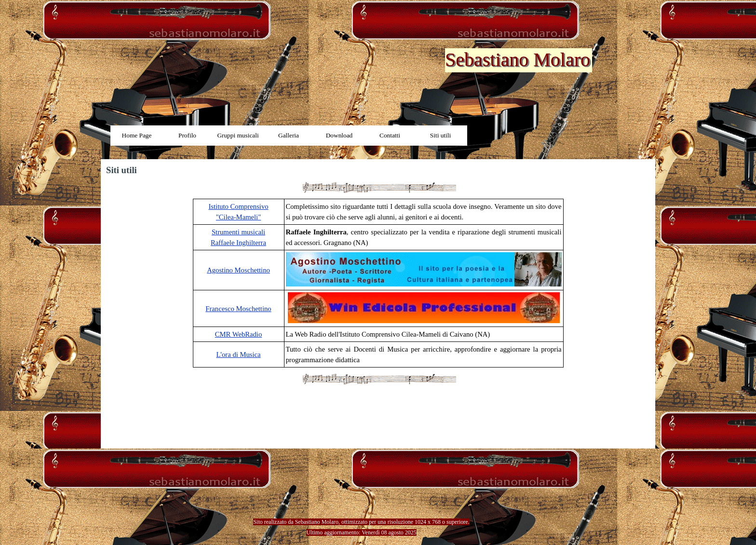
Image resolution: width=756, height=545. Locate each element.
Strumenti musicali (238, 232)
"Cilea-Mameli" (238, 217)
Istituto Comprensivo (238, 206)
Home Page (137, 135)
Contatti (390, 135)
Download (339, 135)
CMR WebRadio (238, 334)
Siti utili (440, 135)
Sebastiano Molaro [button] (518, 60)
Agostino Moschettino (238, 270)
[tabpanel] (378, 283)
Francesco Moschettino (238, 309)
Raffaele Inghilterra (238, 243)
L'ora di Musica (238, 354)
